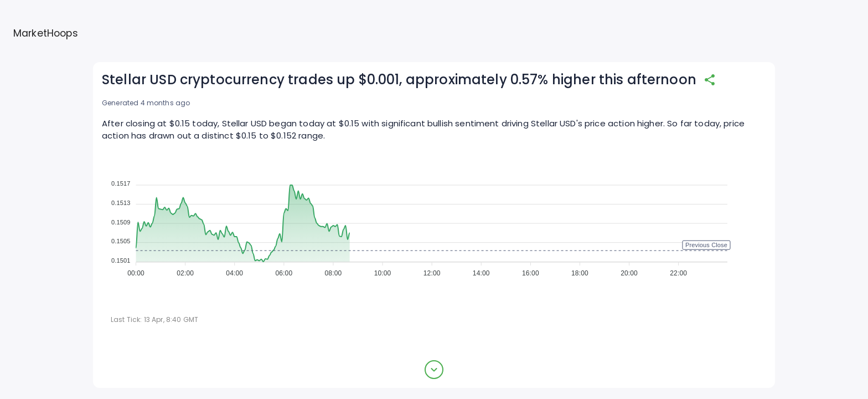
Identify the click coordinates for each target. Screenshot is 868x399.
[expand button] (434, 370)
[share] (710, 80)
